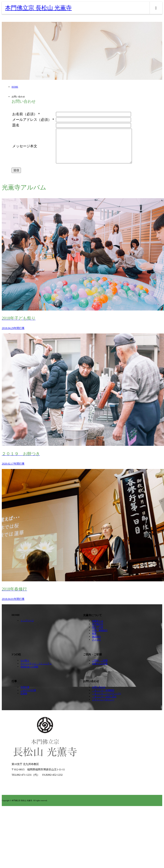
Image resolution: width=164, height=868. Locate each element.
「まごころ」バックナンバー (107, 700)
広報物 (24, 700)
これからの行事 (28, 697)
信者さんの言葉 (100, 670)
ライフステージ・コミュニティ (36, 670)
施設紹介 (96, 643)
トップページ (27, 627)
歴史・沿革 (98, 634)
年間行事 (25, 694)
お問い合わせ (99, 694)
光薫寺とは (98, 628)
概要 (94, 640)
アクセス (96, 646)
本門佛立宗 (98, 631)
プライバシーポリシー (103, 706)
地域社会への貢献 (29, 673)
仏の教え (25, 667)
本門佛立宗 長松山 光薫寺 (38, 8)
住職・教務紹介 (100, 637)
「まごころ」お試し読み (104, 703)
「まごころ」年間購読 (103, 697)
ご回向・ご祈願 (100, 667)
